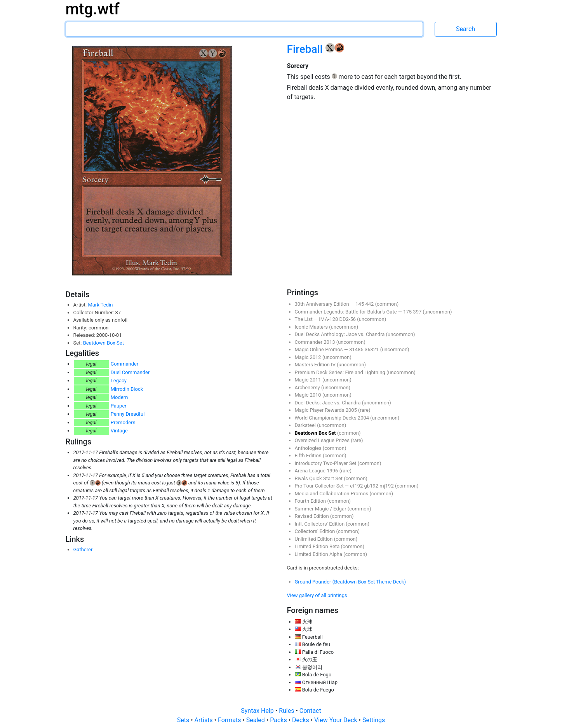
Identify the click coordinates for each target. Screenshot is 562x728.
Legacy (119, 381)
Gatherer (83, 549)
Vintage (119, 431)
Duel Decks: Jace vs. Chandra (328, 403)
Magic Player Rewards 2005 (327, 410)
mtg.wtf (93, 9)
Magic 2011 (309, 380)
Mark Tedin (100, 305)
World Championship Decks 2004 (333, 418)
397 (418, 312)
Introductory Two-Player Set (326, 463)
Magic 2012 (309, 357)
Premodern (123, 422)
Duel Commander (130, 372)
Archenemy (308, 388)
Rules (287, 711)
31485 (357, 349)
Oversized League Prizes (323, 440)
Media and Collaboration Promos (332, 494)
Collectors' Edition (316, 531)
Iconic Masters (312, 327)
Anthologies (309, 448)
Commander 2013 (316, 342)
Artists (204, 720)
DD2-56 (348, 319)
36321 (372, 349)
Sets (184, 720)
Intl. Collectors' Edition (320, 524)
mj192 (387, 486)
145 (360, 304)
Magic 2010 (309, 395)
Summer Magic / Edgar (321, 509)
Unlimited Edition (314, 539)
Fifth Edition (309, 455)
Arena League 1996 (317, 471)
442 (370, 304)
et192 (357, 486)
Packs (279, 720)
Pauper (119, 406)
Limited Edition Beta (318, 546)
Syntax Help (258, 711)
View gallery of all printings (317, 595)
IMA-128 (329, 319)
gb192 (372, 486)
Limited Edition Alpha (319, 554)
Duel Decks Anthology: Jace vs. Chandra (340, 334)
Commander (125, 364)
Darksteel (306, 425)
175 (408, 312)
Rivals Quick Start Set (319, 478)
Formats (230, 720)
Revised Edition (312, 516)
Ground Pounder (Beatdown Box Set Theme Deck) (350, 582)
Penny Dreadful (128, 414)
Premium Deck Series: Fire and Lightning (341, 372)
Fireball (306, 49)
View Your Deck (336, 720)
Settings (374, 720)
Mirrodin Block (127, 389)
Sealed (256, 720)
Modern (119, 397)
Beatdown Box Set (104, 343)
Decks (301, 720)
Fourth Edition (311, 501)
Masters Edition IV (316, 365)
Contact (310, 711)
